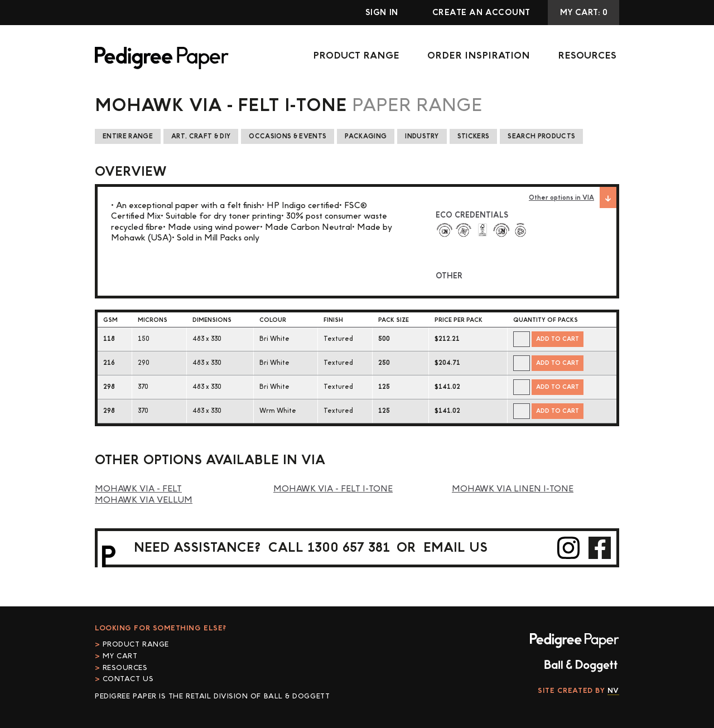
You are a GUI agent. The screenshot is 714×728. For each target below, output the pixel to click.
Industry (422, 136)
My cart (120, 656)
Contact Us (128, 679)
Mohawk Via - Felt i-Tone (333, 489)
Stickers (474, 136)
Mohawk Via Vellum (144, 500)
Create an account (481, 13)
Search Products (541, 136)
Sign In (382, 13)
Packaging (366, 136)
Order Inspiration (479, 56)
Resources (587, 56)
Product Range (356, 56)
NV (613, 691)
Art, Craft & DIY (201, 136)
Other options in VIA (573, 197)
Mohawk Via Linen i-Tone (513, 489)
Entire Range (128, 136)
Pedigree (162, 58)
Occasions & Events (288, 136)
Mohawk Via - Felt (138, 489)
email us (455, 548)
